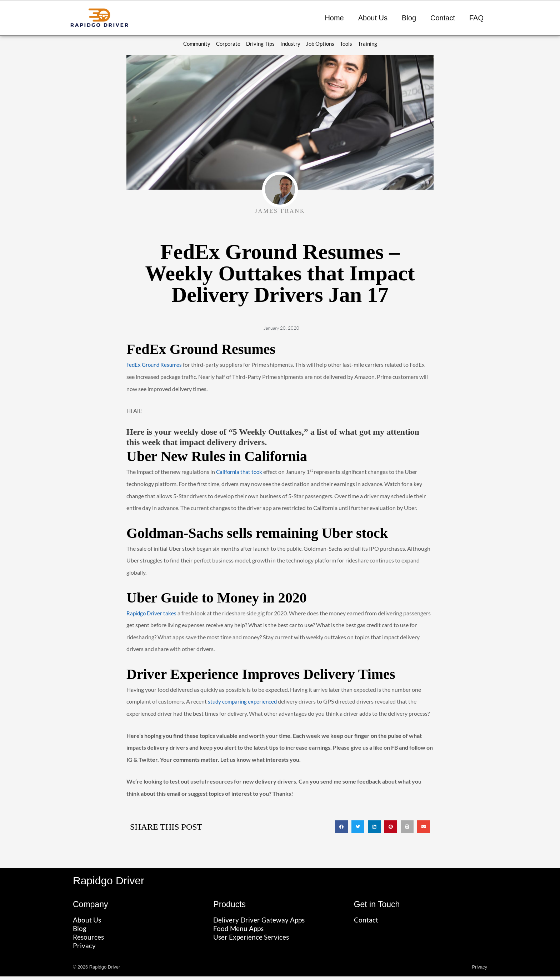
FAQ (476, 18)
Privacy (479, 971)
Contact (443, 18)
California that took (240, 472)
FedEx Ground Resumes (156, 365)
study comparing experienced (244, 702)
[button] (341, 827)
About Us (373, 18)
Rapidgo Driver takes (152, 613)
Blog (409, 18)
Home (334, 18)
